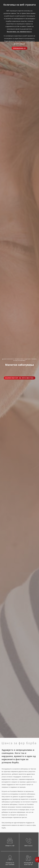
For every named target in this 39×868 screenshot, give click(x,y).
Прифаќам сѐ (19, 48)
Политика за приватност (19, 32)
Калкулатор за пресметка (19, 378)
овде (22, 44)
